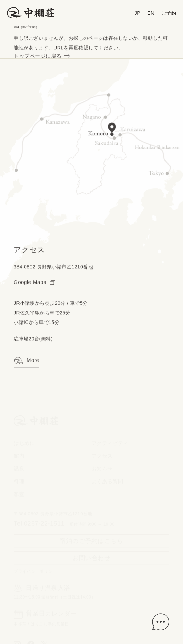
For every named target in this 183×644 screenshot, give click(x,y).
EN (151, 13)
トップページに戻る (41, 56)
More (26, 361)
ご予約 (169, 13)
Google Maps (34, 282)
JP (138, 13)
